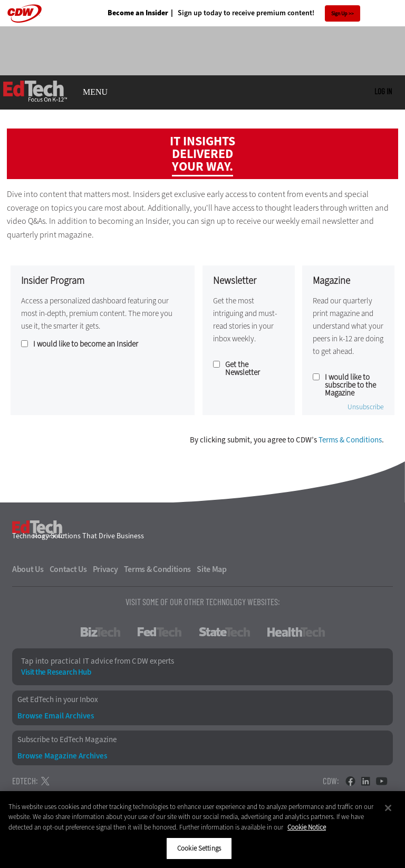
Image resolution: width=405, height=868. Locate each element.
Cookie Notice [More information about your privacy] (307, 827)
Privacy (105, 569)
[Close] (388, 808)
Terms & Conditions (350, 440)
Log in (383, 91)
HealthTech (296, 632)
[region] (202, 830)
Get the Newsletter (243, 369)
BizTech (100, 632)
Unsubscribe (366, 407)
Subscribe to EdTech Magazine (67, 740)
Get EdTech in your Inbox (58, 700)
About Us (28, 569)
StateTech (224, 632)
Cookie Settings (199, 848)
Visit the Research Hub (56, 672)
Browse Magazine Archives (62, 756)
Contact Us (68, 569)
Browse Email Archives (56, 716)
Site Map (212, 569)
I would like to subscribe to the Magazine (350, 385)
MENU (95, 92)
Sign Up (339, 13)
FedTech (160, 632)
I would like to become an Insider (86, 344)
